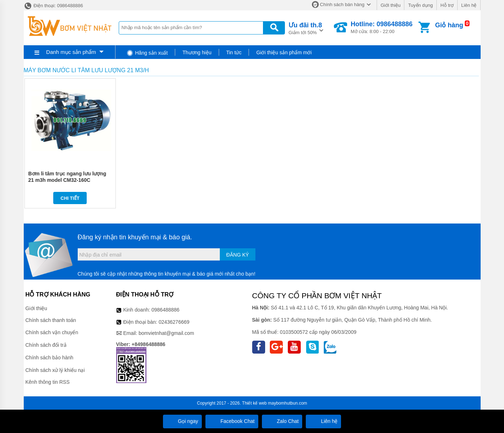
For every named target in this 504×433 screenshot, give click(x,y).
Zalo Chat (282, 421)
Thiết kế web (255, 403)
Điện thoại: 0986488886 (53, 6)
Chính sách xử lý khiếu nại (55, 370)
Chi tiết (70, 198)
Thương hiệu (197, 52)
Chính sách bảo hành (49, 358)
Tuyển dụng (420, 5)
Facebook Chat (232, 421)
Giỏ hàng (449, 25)
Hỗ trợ (447, 5)
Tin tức (234, 52)
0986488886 (165, 310)
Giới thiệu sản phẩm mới (284, 52)
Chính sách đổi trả (46, 345)
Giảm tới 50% (305, 28)
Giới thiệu (391, 5)
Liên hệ (469, 5)
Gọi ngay (182, 421)
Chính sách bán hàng (342, 4)
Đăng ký (238, 255)
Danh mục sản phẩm (71, 52)
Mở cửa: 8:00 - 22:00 (382, 27)
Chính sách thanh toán (51, 320)
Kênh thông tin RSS (48, 382)
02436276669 (174, 322)
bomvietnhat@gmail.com (166, 333)
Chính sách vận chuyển (52, 332)
